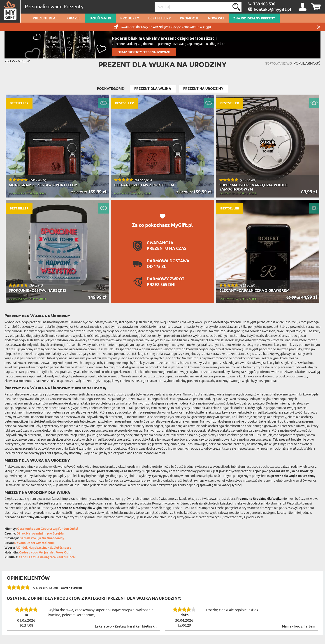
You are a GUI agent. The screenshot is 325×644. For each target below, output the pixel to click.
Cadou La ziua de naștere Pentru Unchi (47, 557)
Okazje (74, 19)
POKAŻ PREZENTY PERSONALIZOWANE (144, 52)
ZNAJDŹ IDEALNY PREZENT (254, 19)
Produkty (130, 19)
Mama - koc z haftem (299, 627)
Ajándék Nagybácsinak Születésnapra (43, 548)
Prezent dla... (45, 19)
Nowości (216, 19)
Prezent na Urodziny (203, 89)
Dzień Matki (100, 19)
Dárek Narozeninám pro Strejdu (40, 534)
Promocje (189, 19)
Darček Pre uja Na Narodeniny (42, 538)
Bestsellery (160, 19)
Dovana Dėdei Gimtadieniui (34, 543)
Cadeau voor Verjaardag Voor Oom (45, 553)
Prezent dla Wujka (153, 89)
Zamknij (319, 27)
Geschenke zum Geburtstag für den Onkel (48, 529)
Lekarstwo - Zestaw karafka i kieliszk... (126, 627)
